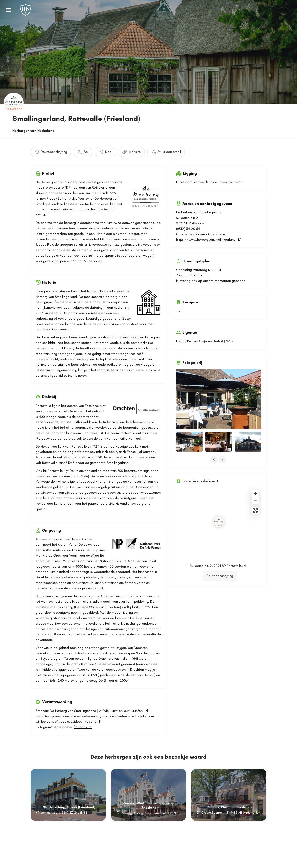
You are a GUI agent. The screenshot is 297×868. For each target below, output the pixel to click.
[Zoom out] (255, 475)
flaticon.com (83, 727)
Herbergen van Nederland (33, 131)
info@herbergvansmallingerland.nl (201, 234)
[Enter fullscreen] (255, 485)
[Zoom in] (255, 468)
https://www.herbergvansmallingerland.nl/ (208, 240)
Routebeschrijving (220, 550)
